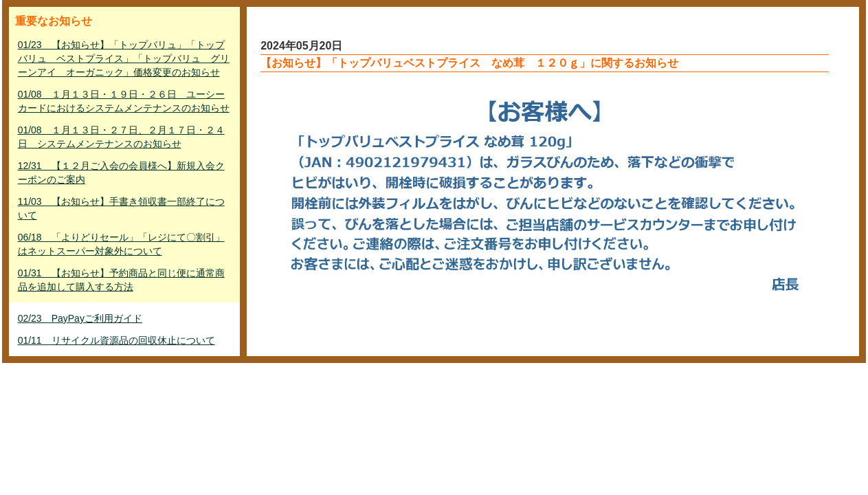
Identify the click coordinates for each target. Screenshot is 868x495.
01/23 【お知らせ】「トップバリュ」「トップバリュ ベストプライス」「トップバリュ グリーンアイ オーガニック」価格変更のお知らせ (124, 58)
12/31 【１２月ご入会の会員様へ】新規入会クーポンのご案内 (121, 173)
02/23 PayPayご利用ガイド (80, 318)
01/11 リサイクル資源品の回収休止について (116, 340)
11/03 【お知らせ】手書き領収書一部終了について (121, 208)
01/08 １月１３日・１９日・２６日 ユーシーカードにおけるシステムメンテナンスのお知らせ (124, 101)
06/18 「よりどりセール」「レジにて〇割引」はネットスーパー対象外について (121, 244)
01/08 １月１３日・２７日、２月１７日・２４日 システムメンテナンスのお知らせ (121, 137)
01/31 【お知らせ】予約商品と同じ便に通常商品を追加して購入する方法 (121, 280)
